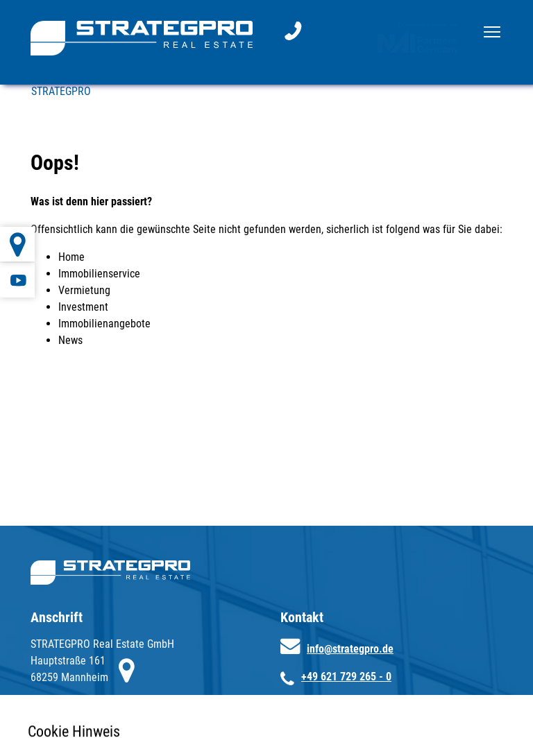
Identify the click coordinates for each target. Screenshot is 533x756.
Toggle (493, 29)
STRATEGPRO (61, 91)
